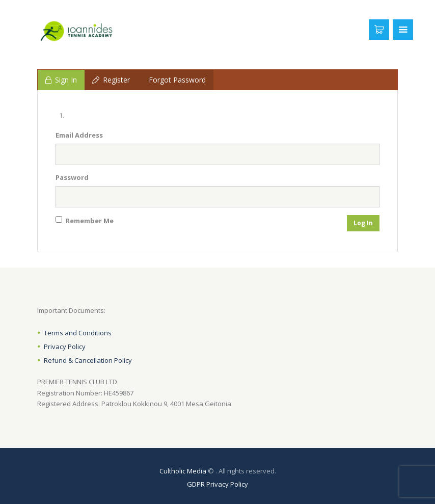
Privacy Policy (65, 347)
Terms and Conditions (78, 333)
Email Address (79, 135)
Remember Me (85, 221)
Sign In (61, 80)
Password (72, 177)
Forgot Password (177, 80)
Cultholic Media (183, 471)
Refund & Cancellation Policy (88, 360)
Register (111, 80)
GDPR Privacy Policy (217, 484)
